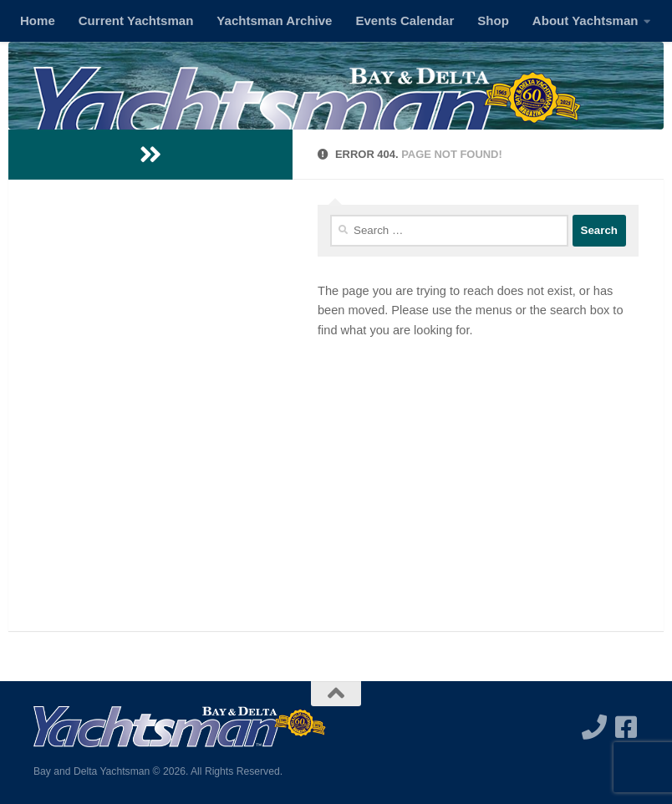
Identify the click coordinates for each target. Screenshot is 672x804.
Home (38, 20)
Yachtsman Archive (274, 20)
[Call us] (594, 727)
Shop (493, 20)
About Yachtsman (585, 20)
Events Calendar (405, 20)
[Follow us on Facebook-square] (626, 727)
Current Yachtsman (136, 20)
